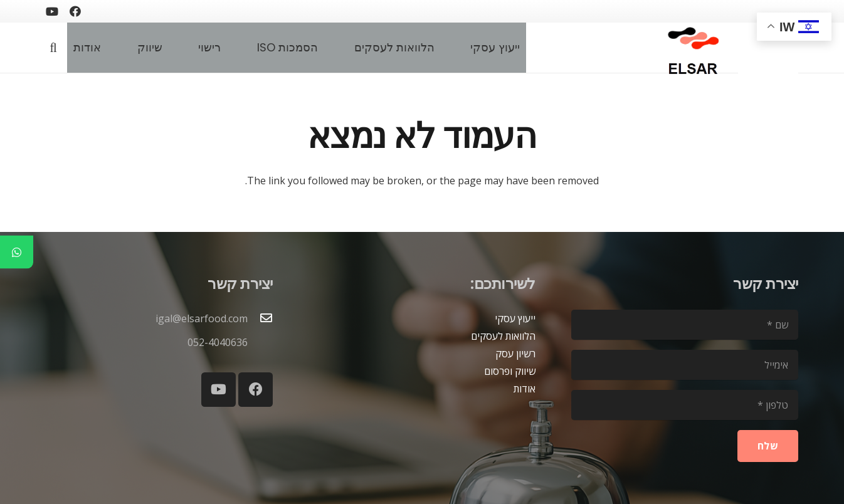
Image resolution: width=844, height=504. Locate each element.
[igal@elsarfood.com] (260, 318)
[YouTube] (52, 11)
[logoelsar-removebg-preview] (691, 48)
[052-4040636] (260, 342)
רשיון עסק (515, 354)
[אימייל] (685, 365)
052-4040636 (218, 342)
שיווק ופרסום (510, 371)
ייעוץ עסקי (515, 318)
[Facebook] (75, 11)
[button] (53, 48)
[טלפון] (685, 405)
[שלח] (768, 446)
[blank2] (768, 54)
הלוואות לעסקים (503, 336)
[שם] (685, 325)
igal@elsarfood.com (202, 318)
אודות (525, 389)
